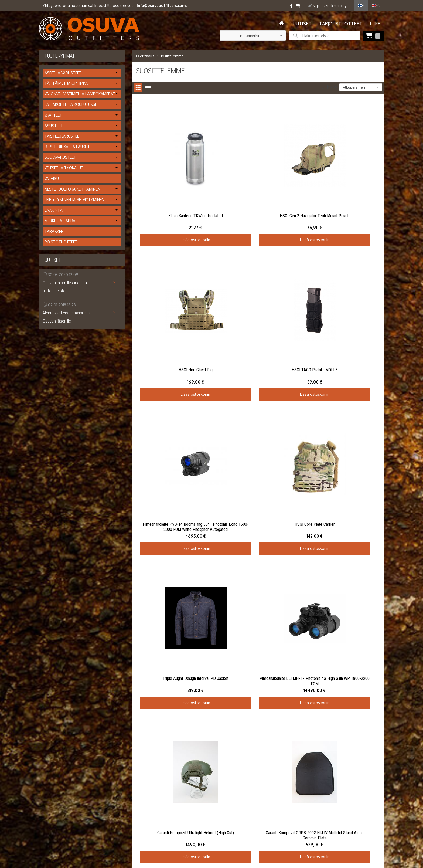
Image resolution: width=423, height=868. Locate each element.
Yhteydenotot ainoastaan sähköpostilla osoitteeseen (115, 6)
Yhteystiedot (50, 625)
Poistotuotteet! (62, 242)
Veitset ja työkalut (64, 168)
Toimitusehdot (52, 618)
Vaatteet (53, 115)
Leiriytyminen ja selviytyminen (74, 200)
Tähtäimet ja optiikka (66, 83)
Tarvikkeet (55, 231)
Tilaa (195, 614)
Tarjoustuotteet (341, 24)
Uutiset (302, 24)
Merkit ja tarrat (61, 221)
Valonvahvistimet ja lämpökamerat (80, 94)
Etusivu (45, 599)
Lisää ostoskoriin (177, 202)
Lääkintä (54, 210)
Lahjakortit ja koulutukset (72, 104)
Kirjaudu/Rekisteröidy (330, 6)
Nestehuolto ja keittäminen (72, 189)
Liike (375, 24)
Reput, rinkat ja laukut (67, 147)
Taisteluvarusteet (63, 136)
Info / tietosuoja (53, 612)
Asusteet (54, 126)
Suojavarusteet (60, 157)
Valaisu (52, 179)
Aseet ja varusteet (63, 73)
